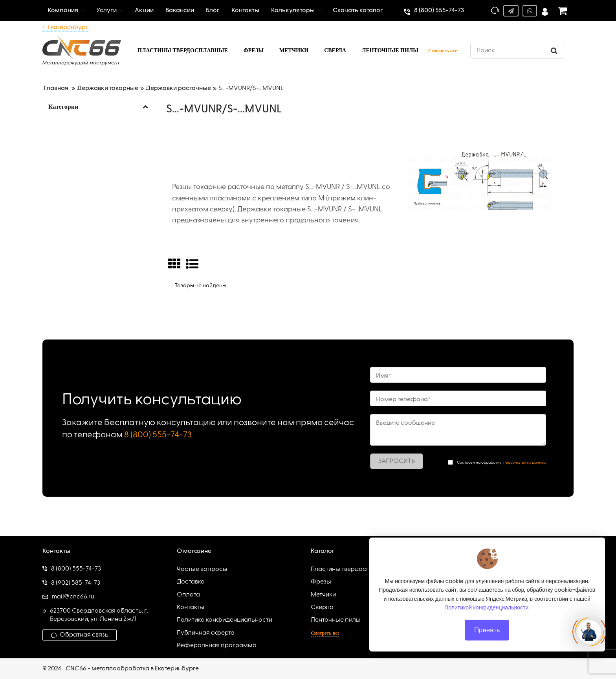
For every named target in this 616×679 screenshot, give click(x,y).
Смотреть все (443, 51)
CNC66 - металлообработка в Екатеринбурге (132, 669)
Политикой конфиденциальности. (487, 607)
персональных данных (525, 462)
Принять (487, 630)
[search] (518, 51)
